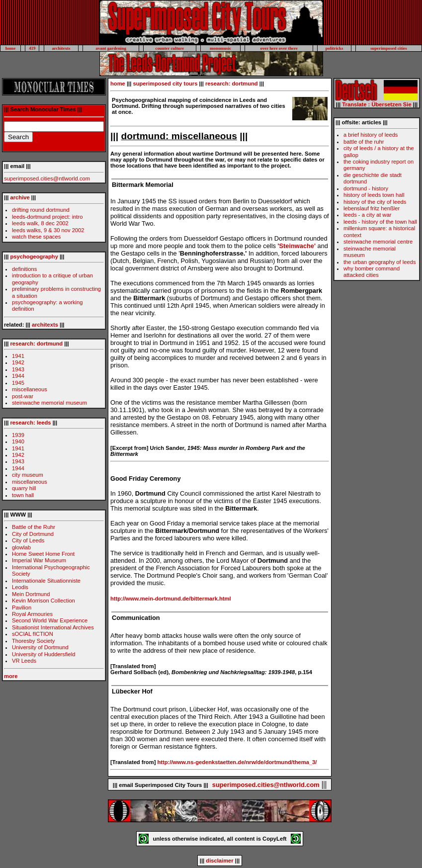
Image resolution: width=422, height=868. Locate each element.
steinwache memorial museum (49, 403)
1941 (18, 356)
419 (32, 48)
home (11, 48)
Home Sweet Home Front (43, 554)
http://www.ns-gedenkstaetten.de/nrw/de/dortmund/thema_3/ (237, 762)
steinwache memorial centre (378, 242)
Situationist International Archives (53, 627)
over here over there (279, 48)
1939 (18, 435)
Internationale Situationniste (46, 581)
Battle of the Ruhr (34, 527)
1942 (18, 362)
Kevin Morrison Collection (43, 601)
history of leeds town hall (374, 195)
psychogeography (34, 257)
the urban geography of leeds (380, 262)
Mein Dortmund (31, 594)
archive (20, 197)
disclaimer (219, 861)
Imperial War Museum (39, 560)
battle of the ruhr (364, 142)
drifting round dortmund (41, 210)
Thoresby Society (33, 641)
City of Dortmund (33, 534)
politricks (335, 48)
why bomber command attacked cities (372, 272)
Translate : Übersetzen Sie (377, 104)
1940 (18, 441)
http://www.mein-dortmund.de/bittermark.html (171, 599)
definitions (24, 269)
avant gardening (111, 48)
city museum (28, 475)
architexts (61, 48)
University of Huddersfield (43, 654)
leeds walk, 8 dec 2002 (40, 223)
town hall (23, 495)
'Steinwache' (296, 246)
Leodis (20, 587)
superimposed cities (389, 48)
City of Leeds (28, 540)
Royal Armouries (32, 614)
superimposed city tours (165, 84)
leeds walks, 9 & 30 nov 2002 (48, 230)
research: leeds (31, 423)
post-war (23, 396)
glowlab (21, 547)
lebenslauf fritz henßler (372, 208)
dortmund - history (366, 188)
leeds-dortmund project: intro (47, 217)
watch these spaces (36, 237)
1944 (18, 376)
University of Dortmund (40, 647)
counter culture (170, 48)
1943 (18, 369)
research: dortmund (37, 344)
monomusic (220, 48)
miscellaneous (30, 389)
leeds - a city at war (367, 215)
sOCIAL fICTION (33, 634)
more (11, 676)
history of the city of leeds (375, 202)
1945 (18, 383)
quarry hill (24, 488)
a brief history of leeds (371, 135)
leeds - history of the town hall (380, 222)
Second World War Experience (50, 620)
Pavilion (22, 608)
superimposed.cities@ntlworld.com (47, 178)
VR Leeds (24, 661)
